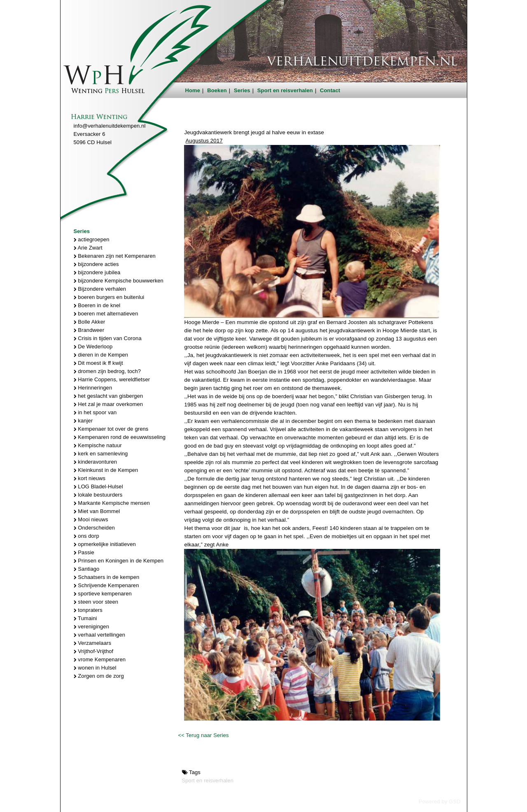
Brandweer (89, 330)
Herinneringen (93, 388)
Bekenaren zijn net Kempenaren (115, 256)
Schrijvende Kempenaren (106, 585)
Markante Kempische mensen (112, 503)
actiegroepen (92, 239)
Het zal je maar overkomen (108, 404)
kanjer (83, 421)
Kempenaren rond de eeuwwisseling (120, 437)
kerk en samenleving (101, 454)
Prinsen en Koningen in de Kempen (119, 561)
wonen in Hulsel (95, 668)
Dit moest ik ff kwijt (98, 363)
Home (193, 90)
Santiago (87, 569)
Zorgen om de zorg (99, 676)
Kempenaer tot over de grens (111, 429)
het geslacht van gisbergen (108, 396)
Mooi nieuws (91, 519)
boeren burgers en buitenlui (109, 297)
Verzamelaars (93, 643)
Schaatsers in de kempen (107, 577)
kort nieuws (90, 478)
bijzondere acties (96, 264)
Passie (84, 552)
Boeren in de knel (97, 305)
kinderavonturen (96, 462)
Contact (330, 90)
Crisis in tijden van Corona (108, 338)
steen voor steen (96, 602)
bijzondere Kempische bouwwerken (119, 281)
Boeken (217, 90)
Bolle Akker (90, 322)
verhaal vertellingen (100, 635)
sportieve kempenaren (103, 594)
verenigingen (91, 626)
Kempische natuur (98, 445)
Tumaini (85, 618)
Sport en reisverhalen (285, 90)
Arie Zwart (88, 248)
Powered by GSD (440, 801)
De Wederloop (93, 346)
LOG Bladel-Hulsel (98, 486)
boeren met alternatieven (106, 314)
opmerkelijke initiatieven (105, 544)
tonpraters (88, 610)
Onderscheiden (94, 528)
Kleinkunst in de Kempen (106, 470)
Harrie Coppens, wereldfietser (112, 379)
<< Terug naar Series (203, 735)
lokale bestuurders (98, 495)
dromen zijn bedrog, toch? (107, 371)
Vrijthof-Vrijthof (94, 651)
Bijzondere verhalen (100, 289)
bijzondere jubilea (97, 272)
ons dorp (86, 536)
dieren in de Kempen (101, 355)
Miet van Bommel (97, 511)
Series (242, 90)
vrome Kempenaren (100, 659)
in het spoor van (95, 412)
